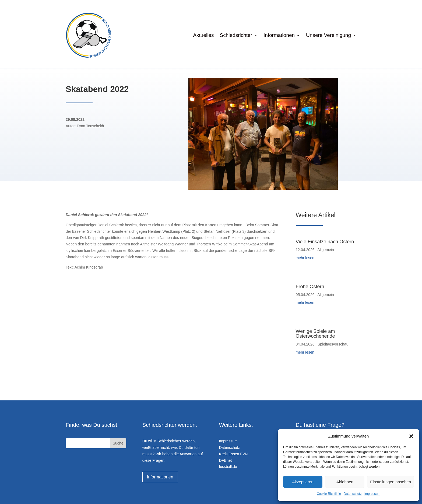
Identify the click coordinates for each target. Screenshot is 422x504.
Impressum (372, 494)
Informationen (279, 35)
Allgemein (326, 250)
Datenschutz (353, 494)
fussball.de (228, 467)
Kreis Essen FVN (233, 454)
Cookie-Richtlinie (329, 494)
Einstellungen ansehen (391, 482)
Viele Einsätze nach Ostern (325, 242)
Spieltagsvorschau (333, 344)
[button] (411, 436)
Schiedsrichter (236, 35)
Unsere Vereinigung (328, 35)
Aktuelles (203, 35)
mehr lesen (305, 258)
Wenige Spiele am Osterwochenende (315, 334)
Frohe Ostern (310, 287)
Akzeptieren (303, 482)
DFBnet (225, 460)
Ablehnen (345, 482)
